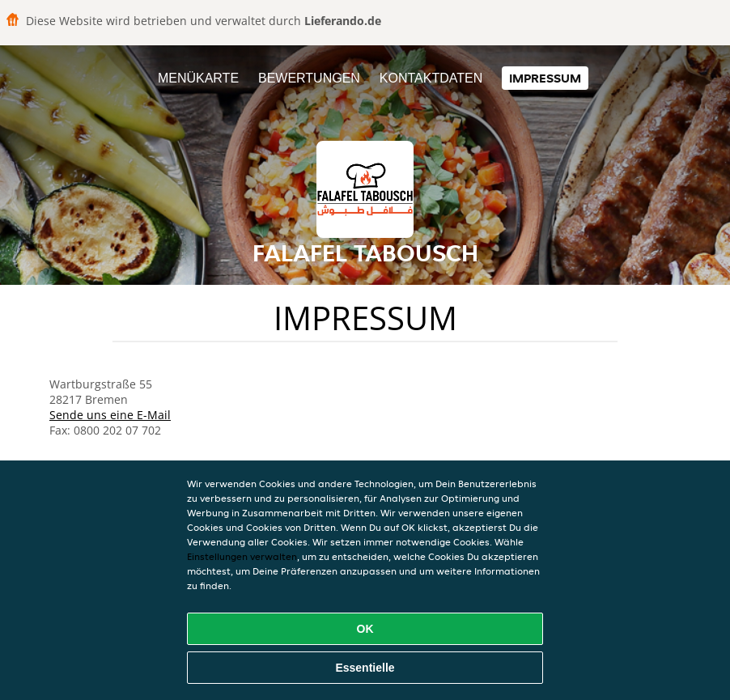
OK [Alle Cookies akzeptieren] (365, 629)
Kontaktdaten (431, 78)
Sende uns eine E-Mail (110, 415)
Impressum (545, 78)
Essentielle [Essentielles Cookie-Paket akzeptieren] (365, 668)
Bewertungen (309, 78)
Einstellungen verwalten (242, 556)
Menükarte (198, 78)
